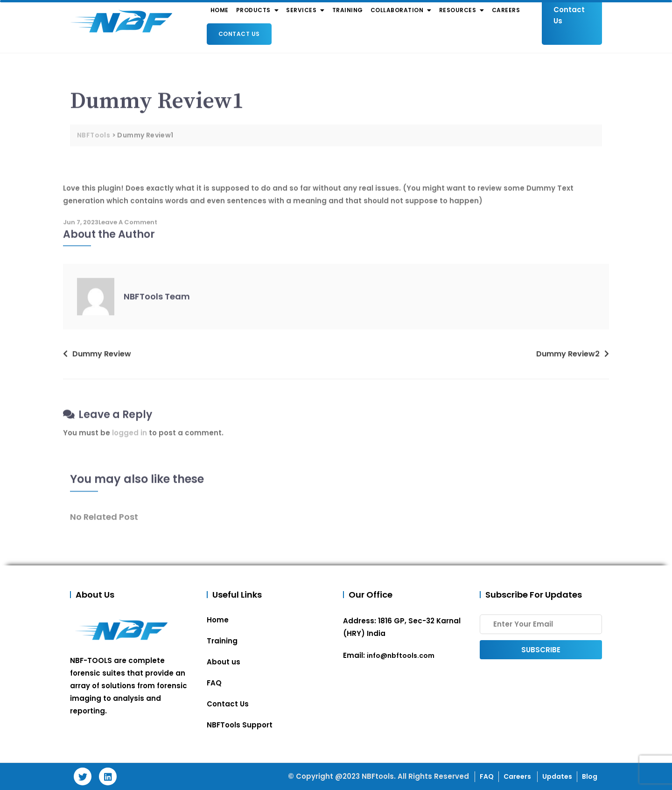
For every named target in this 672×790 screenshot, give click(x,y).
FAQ (214, 683)
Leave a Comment (128, 227)
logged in (129, 438)
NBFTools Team (157, 301)
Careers (518, 776)
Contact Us (239, 34)
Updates (557, 776)
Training (222, 641)
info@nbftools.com (401, 656)
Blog (590, 776)
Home (218, 620)
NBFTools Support (240, 725)
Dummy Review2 (568, 358)
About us (224, 662)
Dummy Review (102, 358)
